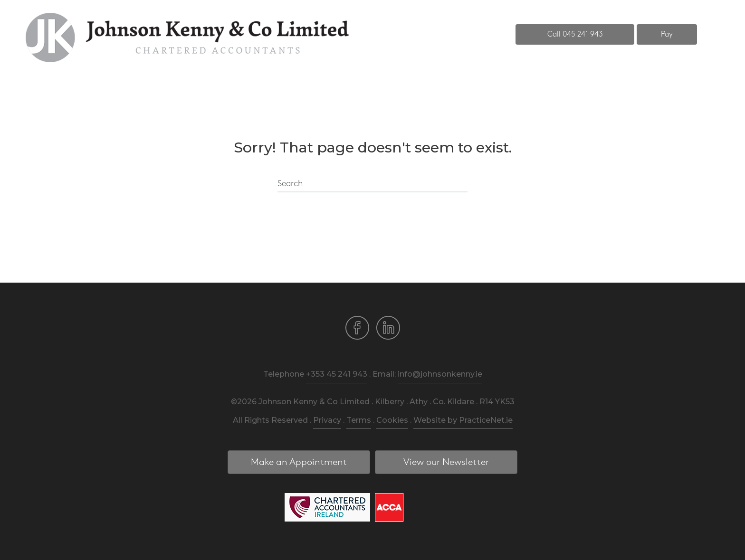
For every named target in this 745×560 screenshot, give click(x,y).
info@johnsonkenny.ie (440, 374)
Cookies (392, 420)
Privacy (327, 420)
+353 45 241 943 (337, 374)
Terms (359, 420)
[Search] (372, 184)
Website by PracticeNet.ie (463, 420)
